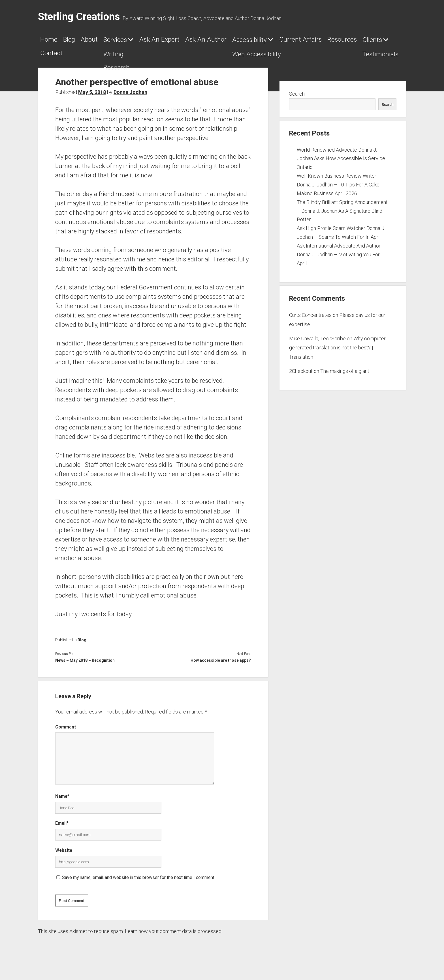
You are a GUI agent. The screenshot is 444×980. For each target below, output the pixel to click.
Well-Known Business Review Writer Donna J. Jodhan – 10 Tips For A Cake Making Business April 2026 (338, 192)
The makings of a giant (345, 379)
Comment (66, 735)
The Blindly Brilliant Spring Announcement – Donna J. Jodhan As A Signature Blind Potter (342, 218)
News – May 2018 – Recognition (85, 668)
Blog (81, 42)
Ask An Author (273, 42)
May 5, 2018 (92, 100)
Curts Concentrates (310, 323)
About (111, 42)
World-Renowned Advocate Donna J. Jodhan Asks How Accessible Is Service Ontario (341, 166)
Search (297, 101)
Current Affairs (69, 58)
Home (52, 42)
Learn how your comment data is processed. (174, 939)
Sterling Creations (79, 17)
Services (147, 42)
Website (64, 858)
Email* (62, 831)
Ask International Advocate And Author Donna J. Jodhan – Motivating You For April (339, 262)
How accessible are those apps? (221, 668)
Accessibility (333, 42)
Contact (217, 58)
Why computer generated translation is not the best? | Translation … (337, 355)
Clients (170, 58)
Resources (128, 58)
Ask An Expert (209, 42)
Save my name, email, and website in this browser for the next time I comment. (139, 885)
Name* (62, 804)
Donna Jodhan (130, 100)
